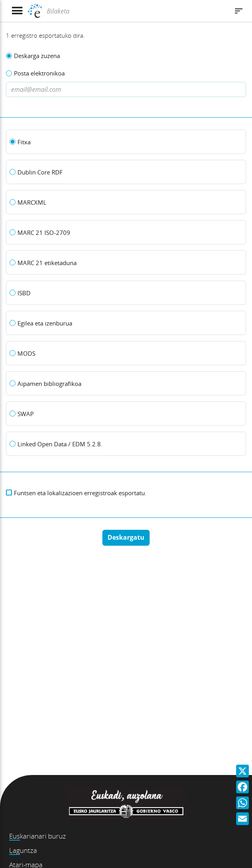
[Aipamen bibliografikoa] (126, 384)
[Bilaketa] (137, 11)
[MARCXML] (126, 202)
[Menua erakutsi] (17, 11)
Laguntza (23, 850)
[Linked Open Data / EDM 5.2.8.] (126, 444)
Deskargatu (126, 537)
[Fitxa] (126, 142)
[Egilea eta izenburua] (126, 323)
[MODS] (126, 353)
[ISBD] (126, 293)
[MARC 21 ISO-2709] (126, 232)
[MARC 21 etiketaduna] (126, 263)
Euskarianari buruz (38, 836)
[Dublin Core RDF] (126, 172)
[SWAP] (126, 414)
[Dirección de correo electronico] (126, 89)
